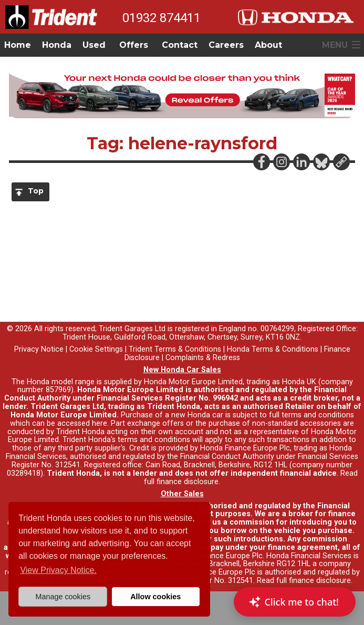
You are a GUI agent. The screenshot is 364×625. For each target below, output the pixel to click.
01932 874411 (162, 18)
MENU (335, 45)
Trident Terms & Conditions (175, 349)
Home (18, 45)
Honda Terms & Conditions (273, 349)
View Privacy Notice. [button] (58, 570)
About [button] (268, 45)
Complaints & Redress (203, 358)
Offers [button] (134, 45)
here (100, 423)
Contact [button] (180, 45)
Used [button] (94, 45)
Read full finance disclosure (304, 581)
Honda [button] (57, 45)
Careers (226, 45)
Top (36, 191)
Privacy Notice (39, 349)
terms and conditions (154, 440)
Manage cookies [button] (63, 597)
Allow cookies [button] (155, 597)
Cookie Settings (96, 349)
